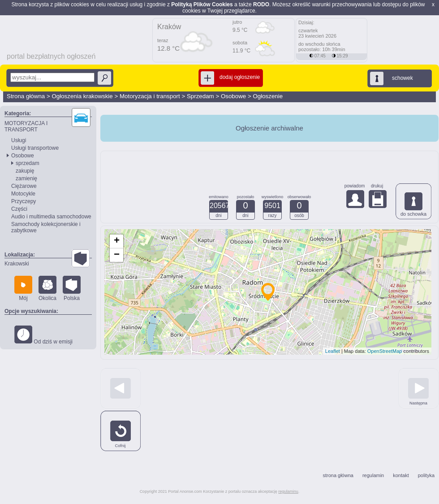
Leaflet (333, 351)
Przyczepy (24, 201)
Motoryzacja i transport (150, 96)
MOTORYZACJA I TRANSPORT (26, 126)
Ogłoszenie (268, 96)
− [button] (117, 255)
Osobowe (233, 96)
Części (19, 209)
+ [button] (117, 241)
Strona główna (26, 96)
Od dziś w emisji (43, 335)
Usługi (19, 140)
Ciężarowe (24, 186)
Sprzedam (200, 96)
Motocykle (23, 194)
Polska (72, 289)
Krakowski (17, 264)
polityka (426, 475)
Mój (23, 289)
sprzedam (28, 163)
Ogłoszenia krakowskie (82, 96)
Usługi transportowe (35, 148)
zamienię (26, 178)
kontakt (401, 475)
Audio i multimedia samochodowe (51, 217)
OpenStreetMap (385, 351)
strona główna (338, 475)
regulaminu (288, 491)
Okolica (47, 289)
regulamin (373, 475)
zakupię (25, 171)
